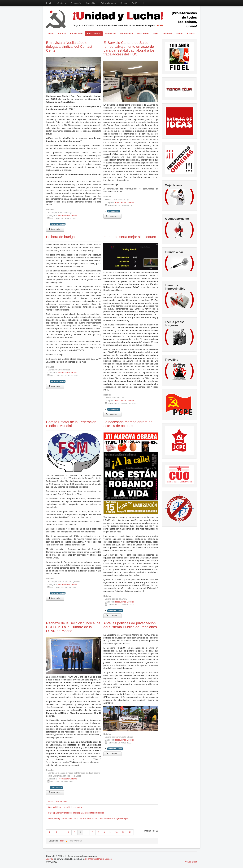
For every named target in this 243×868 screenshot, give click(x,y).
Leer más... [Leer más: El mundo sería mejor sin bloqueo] (112, 414)
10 (116, 832)
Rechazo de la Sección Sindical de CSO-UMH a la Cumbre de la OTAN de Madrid (73, 627)
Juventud (167, 34)
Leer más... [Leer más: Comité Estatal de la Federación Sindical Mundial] (55, 598)
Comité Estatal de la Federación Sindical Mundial (71, 424)
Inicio (51, 34)
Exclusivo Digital (58, 224)
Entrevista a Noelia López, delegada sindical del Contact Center (69, 47)
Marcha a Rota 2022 (58, 802)
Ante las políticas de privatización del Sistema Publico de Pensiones (130, 625)
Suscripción (76, 3)
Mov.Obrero (143, 34)
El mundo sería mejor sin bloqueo (130, 237)
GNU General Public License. (99, 859)
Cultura (191, 34)
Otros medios (114, 211)
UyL (49, 3)
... (86, 832)
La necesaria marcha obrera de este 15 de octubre (128, 424)
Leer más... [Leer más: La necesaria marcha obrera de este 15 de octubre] (112, 616)
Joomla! (50, 859)
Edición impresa (108, 3)
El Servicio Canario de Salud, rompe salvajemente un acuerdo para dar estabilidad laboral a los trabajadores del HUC (129, 48)
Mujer (155, 34)
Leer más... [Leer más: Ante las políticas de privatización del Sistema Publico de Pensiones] (112, 754)
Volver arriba (191, 862)
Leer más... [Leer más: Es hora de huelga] (55, 386)
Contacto (62, 3)
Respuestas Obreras (67, 215)
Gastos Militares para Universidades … (66, 807)
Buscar (124, 3)
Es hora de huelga (60, 237)
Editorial (62, 34)
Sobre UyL (91, 3)
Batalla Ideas (77, 34)
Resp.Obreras (94, 34)
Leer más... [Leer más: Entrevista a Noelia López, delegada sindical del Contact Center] (55, 229)
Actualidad (110, 34)
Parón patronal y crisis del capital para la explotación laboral (76, 813)
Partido (180, 34)
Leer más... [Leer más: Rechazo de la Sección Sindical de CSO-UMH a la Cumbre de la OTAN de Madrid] (55, 793)
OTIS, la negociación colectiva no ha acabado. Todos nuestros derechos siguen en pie (88, 818)
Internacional (126, 34)
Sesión (135, 3)
